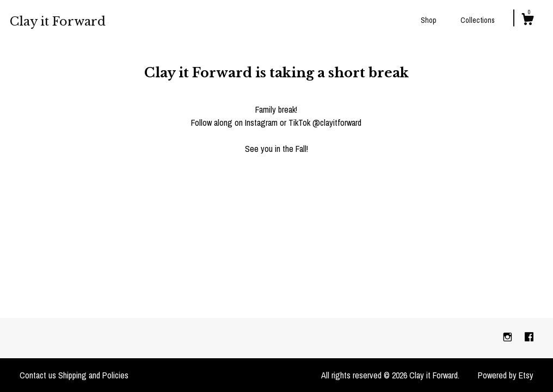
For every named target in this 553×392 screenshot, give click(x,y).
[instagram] (509, 338)
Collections (478, 20)
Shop (429, 20)
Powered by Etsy (506, 375)
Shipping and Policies (93, 375)
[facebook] (529, 338)
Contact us (38, 375)
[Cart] (527, 21)
